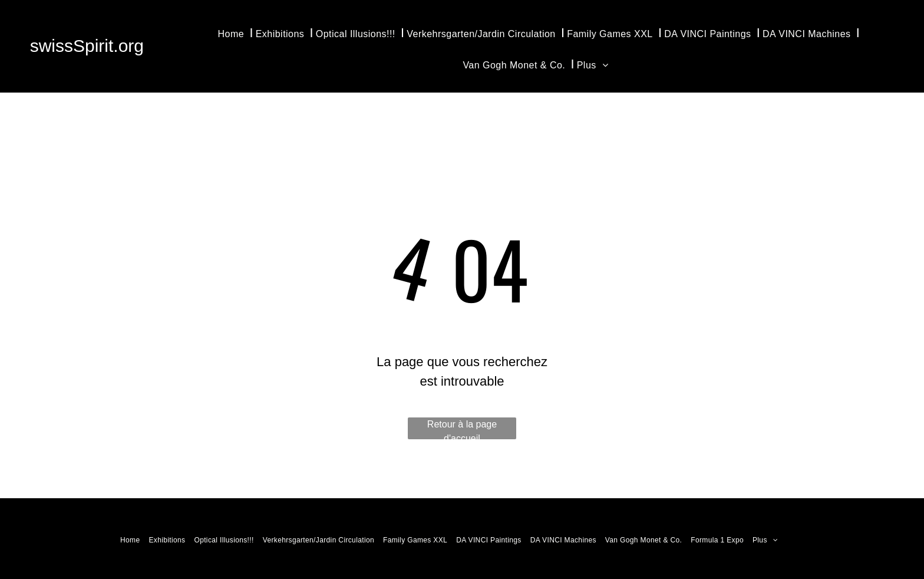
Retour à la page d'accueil (462, 429)
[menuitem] (234, 33)
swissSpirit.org (87, 46)
